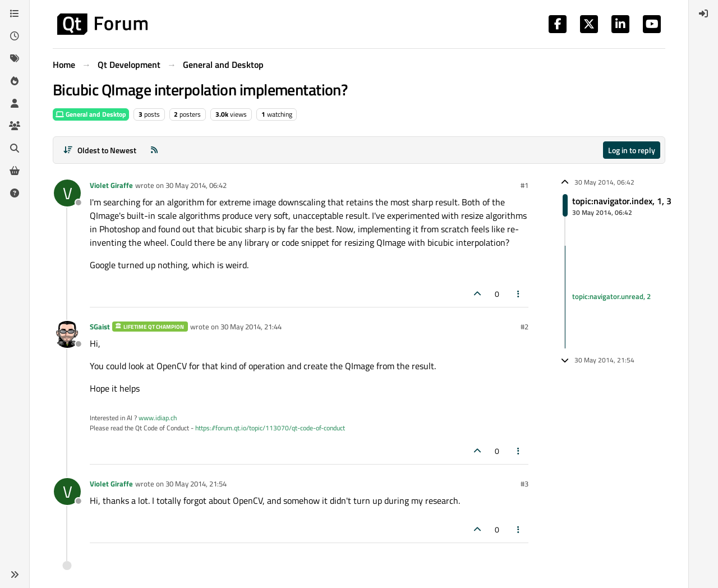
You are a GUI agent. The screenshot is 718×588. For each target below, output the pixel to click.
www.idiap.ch (158, 418)
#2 (524, 327)
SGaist (100, 327)
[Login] (703, 13)
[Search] (15, 148)
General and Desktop (91, 114)
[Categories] (15, 13)
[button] (15, 575)
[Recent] (15, 36)
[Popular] (15, 81)
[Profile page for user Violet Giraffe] (67, 193)
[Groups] (15, 126)
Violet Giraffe (111, 185)
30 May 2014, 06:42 (196, 185)
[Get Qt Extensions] (15, 171)
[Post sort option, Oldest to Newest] (100, 150)
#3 (524, 484)
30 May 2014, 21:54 (196, 484)
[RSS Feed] (154, 150)
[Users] (15, 103)
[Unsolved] (15, 193)
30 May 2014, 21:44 (251, 327)
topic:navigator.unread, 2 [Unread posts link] (611, 297)
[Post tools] (519, 294)
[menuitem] (703, 13)
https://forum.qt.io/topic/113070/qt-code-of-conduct (270, 428)
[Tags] (15, 58)
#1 (524, 185)
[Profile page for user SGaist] (67, 334)
